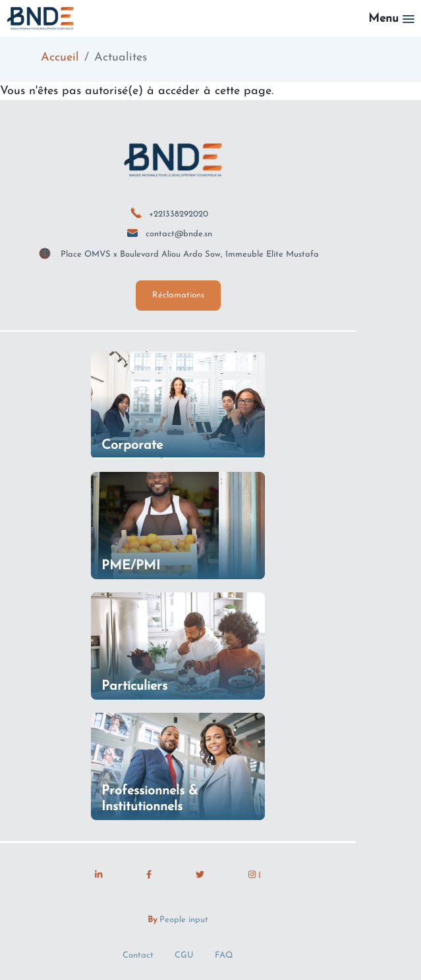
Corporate (132, 446)
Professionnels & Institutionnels (150, 799)
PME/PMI (131, 566)
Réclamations (178, 295)
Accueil (60, 58)
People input (184, 920)
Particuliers (134, 686)
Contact (138, 955)
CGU (184, 955)
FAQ (224, 955)
